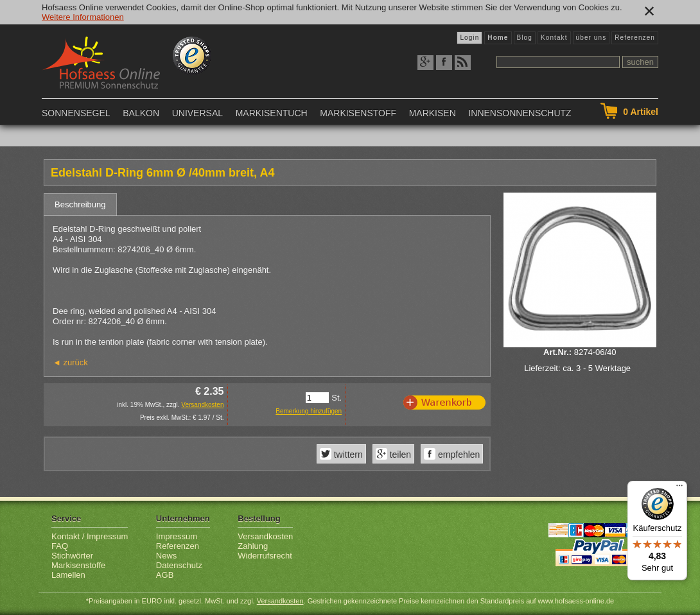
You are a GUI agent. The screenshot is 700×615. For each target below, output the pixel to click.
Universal (197, 113)
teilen (399, 455)
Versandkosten (202, 405)
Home (498, 38)
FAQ (60, 546)
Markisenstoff (358, 113)
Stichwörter (72, 556)
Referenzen (635, 38)
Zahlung (253, 546)
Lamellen (68, 575)
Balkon (141, 113)
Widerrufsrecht (265, 556)
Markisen (433, 113)
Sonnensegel (76, 113)
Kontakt (554, 38)
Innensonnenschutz (520, 113)
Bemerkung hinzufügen (309, 411)
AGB (165, 575)
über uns (591, 38)
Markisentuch (272, 113)
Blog (525, 38)
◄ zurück (70, 362)
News (167, 556)
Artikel (641, 112)
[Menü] (679, 489)
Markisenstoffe (78, 565)
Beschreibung (80, 204)
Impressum (177, 536)
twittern (347, 455)
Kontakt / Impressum (90, 536)
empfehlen (458, 455)
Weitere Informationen (83, 17)
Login (469, 38)
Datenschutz (179, 565)
